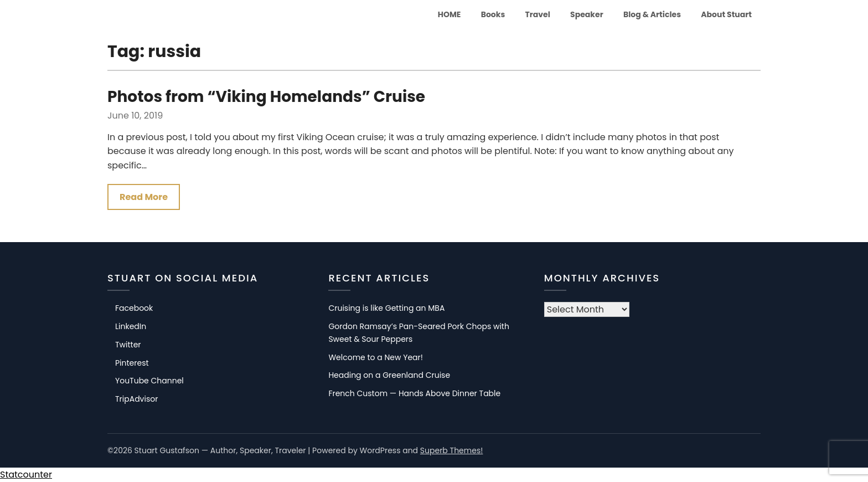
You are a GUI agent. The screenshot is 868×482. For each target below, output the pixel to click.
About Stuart (726, 14)
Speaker (587, 14)
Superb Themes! (452, 450)
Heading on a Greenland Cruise (389, 376)
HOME (449, 14)
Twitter (128, 345)
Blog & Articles (652, 14)
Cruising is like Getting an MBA (386, 309)
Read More (144, 197)
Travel (538, 14)
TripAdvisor (136, 399)
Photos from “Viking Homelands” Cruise (266, 97)
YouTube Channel (149, 381)
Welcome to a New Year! (376, 357)
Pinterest (132, 363)
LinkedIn (131, 327)
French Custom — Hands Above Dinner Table (414, 394)
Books (493, 14)
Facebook (134, 309)
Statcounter (26, 475)
